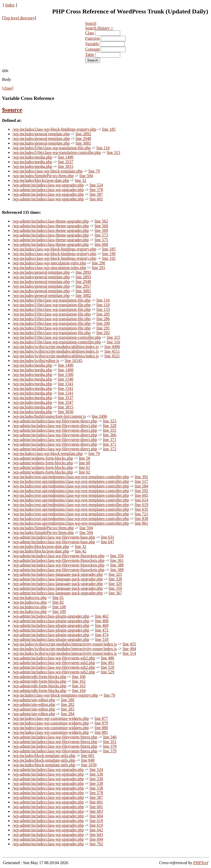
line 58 (84, 458)
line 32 (80, 180)
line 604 (96, 816)
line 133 (103, 309)
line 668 (101, 244)
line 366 (110, 435)
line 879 (101, 723)
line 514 (129, 653)
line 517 (141, 481)
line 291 (99, 268)
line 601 (96, 199)
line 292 (103, 333)
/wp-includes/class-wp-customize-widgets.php (51, 718)
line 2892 (83, 134)
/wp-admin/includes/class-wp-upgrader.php (48, 185)
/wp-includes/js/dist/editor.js (36, 361)
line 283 (68, 709)
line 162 (79, 681)
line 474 (102, 635)
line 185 (109, 129)
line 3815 (66, 166)
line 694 (96, 839)
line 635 (141, 509)
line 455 (129, 644)
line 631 (108, 537)
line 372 (110, 449)
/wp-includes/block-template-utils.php (44, 756)
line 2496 (99, 416)
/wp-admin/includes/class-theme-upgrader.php (51, 221)
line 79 (94, 171)
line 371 (110, 440)
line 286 (103, 319)
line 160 (79, 677)
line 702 (96, 844)
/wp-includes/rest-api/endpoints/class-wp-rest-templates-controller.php (71, 477)
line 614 (141, 500)
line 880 (101, 728)
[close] (8, 88)
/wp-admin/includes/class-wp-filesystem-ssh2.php (54, 658)
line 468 (102, 621)
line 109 (59, 611)
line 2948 (83, 139)
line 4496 (112, 347)
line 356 (117, 556)
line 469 (102, 625)
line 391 (141, 477)
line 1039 (89, 765)
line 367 (115, 593)
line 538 (96, 774)
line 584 (141, 486)
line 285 (103, 314)
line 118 (103, 305)
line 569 (101, 230)
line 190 (109, 254)
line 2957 (83, 286)
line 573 (101, 235)
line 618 (96, 821)
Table (90, 55)
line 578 (96, 190)
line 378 (110, 746)
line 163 (79, 686)
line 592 (141, 491)
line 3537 (66, 162)
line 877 (101, 718)
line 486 (108, 658)
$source (12, 110)
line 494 (129, 649)
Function (92, 38)
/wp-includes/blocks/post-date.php (41, 180)
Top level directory (19, 18)
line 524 (96, 185)
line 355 (110, 430)
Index (10, 5)
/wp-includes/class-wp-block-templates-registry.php (55, 695)
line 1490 (66, 157)
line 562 (101, 221)
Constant (92, 49)
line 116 (103, 148)
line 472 (102, 630)
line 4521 (112, 356)
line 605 (141, 495)
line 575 (101, 240)
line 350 (115, 588)
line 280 (68, 700)
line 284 (68, 714)
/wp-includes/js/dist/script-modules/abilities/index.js (56, 347)
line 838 (141, 519)
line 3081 (83, 143)
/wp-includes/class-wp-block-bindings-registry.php (54, 129)
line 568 (101, 226)
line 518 (102, 639)
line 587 (96, 194)
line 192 (109, 258)
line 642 (96, 830)
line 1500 (66, 374)
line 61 (84, 467)
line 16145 (74, 361)
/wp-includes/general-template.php (41, 134)
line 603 (96, 811)
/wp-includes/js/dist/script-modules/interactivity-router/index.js (65, 644)
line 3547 (66, 402)
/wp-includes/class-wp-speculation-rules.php (49, 263)
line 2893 (83, 277)
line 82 (58, 602)
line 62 (84, 472)
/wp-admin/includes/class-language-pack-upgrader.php (58, 574)
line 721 (141, 514)
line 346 (110, 737)
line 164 (79, 691)
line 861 (141, 523)
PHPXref (201, 863)
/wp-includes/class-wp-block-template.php (47, 171)
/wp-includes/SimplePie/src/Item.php (43, 176)
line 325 (115, 574)
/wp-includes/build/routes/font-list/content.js (49, 416)
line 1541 (66, 384)
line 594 (86, 176)
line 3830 (66, 412)
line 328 (110, 426)
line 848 (88, 760)
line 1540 (66, 379)
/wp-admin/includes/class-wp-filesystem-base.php (54, 537)
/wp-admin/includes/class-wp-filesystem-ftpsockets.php (58, 556)
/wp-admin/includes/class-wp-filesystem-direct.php (55, 421)
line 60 (84, 463)
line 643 (96, 835)
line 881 (101, 732)
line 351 (110, 742)
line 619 (141, 505)
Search (91, 23)
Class (90, 33)
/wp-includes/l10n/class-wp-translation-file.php (51, 148)
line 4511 (112, 351)
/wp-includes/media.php (32, 157)
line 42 (80, 551)
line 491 (108, 663)
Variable (92, 44)
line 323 (110, 421)
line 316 (113, 342)
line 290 (99, 263)
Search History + (99, 28)
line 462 (102, 616)
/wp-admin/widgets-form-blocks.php (43, 458)
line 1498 (66, 370)
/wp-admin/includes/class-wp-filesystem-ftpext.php (55, 737)
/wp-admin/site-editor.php (34, 700)
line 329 (115, 584)
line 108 (59, 607)
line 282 (68, 704)
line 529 (108, 672)
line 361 (117, 560)
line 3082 (83, 295)
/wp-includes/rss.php (30, 598)
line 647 (108, 542)
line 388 (117, 565)
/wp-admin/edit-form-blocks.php (39, 677)
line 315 (113, 152)
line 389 (117, 570)
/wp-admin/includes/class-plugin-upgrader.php (51, 616)
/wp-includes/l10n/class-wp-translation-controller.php (57, 152)
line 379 (110, 751)
